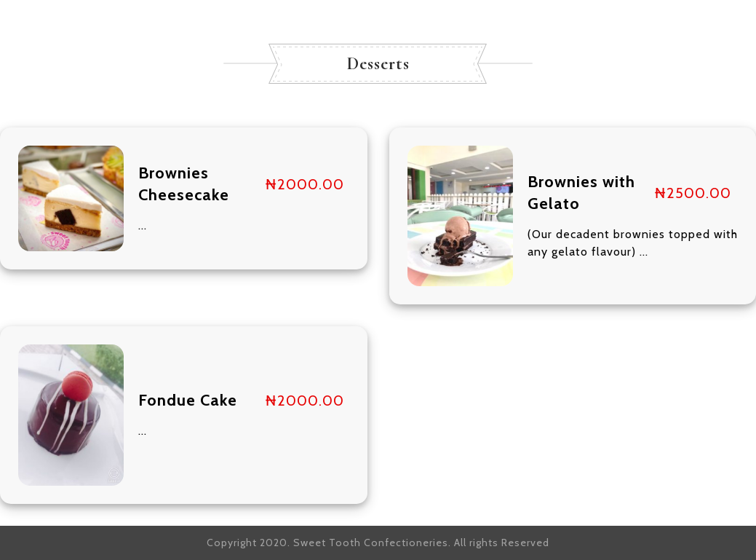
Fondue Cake (188, 400)
